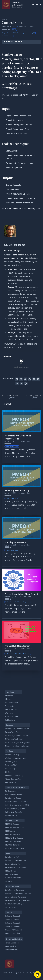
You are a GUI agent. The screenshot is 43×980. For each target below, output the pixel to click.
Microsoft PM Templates (15, 848)
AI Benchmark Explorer (14, 795)
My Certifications (12, 703)
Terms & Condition (12, 943)
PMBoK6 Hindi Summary (15, 838)
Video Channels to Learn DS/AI (17, 805)
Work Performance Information (19, 203)
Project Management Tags (15, 867)
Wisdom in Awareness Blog (16, 758)
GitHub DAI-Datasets (13, 812)
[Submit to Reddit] (26, 384)
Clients (8, 699)
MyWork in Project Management (18, 743)
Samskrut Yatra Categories (16, 897)
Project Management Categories (18, 900)
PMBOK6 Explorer (12, 824)
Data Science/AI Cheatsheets (17, 801)
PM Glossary (10, 831)
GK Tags (8, 881)
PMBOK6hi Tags (11, 874)
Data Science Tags (12, 857)
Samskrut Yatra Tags (13, 864)
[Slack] (15, 245)
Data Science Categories (15, 890)
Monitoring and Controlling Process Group (18, 437)
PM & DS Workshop (13, 933)
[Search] (33, 5)
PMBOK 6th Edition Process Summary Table (21, 209)
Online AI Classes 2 (13, 919)
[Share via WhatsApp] (25, 379)
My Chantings (10, 769)
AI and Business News (14, 779)
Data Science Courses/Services (17, 729)
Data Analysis (12, 151)
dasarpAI (20, 5)
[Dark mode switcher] (37, 5)
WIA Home (9, 713)
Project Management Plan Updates (21, 198)
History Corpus (11, 815)
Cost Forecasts (12, 189)
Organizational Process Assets (19, 116)
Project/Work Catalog (14, 732)
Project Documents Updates (18, 194)
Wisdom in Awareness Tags (16, 860)
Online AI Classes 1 (13, 916)
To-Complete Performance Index (20, 163)
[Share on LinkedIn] (17, 379)
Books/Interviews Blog (14, 775)
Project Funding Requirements (19, 125)
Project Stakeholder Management (21, 594)
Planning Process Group (16, 542)
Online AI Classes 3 (13, 923)
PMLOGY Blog (11, 782)
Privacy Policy (10, 946)
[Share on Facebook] (38, 379)
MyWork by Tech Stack (14, 739)
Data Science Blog (12, 755)
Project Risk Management (17, 646)
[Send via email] (17, 384)
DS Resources (11, 791)
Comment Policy (12, 950)
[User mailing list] (19, 245)
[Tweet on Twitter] (21, 379)
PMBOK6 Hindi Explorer (14, 828)
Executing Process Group (17, 490)
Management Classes (14, 930)
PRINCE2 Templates (13, 845)
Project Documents (14, 120)
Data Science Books (13, 798)
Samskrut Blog (11, 765)
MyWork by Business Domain (16, 736)
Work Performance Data (16, 133)
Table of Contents (14, 42)
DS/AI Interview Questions (15, 808)
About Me (9, 696)
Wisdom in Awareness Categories (18, 893)
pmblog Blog (6, 19)
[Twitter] (24, 245)
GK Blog (8, 772)
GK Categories (11, 907)
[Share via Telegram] (30, 379)
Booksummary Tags (13, 878)
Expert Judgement (14, 168)
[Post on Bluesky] (21, 384)
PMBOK (25, 95)
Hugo (31, 973)
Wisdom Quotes (11, 762)
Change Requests (13, 185)
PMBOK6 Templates (13, 841)
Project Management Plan (17, 129)
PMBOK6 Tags (11, 871)
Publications (10, 720)
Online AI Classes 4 (13, 926)
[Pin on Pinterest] (34, 379)
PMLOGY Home (11, 710)
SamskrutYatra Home (14, 717)
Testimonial (10, 706)
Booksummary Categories (15, 904)
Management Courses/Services (17, 746)
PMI (4, 98)
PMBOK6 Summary (13, 834)
